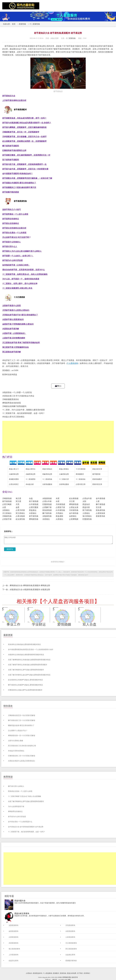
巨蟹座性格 (87, 519)
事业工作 (13, 624)
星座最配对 (80, 474)
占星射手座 (7, 519)
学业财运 (39, 624)
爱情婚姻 (64, 624)
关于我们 (80, 973)
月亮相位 (59, 513)
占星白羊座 (47, 501)
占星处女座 (74, 507)
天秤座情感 (60, 504)
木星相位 (33, 513)
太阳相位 (6, 510)
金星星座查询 (13, 931)
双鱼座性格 (100, 510)
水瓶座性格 (47, 516)
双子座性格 (87, 510)
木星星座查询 (13, 943)
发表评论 (10, 549)
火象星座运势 (14, 474)
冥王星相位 (20, 513)
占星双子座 (60, 507)
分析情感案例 (47, 484)
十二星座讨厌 (64, 479)
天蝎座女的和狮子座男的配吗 (14, 406)
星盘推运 (33, 510)
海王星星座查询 (14, 949)
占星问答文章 (81, 484)
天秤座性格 (74, 510)
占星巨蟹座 (34, 507)
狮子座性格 (47, 513)
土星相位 (86, 513)
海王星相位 (87, 516)
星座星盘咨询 (37, 973)
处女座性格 (20, 519)
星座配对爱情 (14, 479)
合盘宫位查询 (13, 961)
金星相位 (73, 516)
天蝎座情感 (7, 498)
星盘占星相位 (64, 469)
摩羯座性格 (34, 519)
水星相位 (46, 519)
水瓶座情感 (47, 498)
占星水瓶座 (20, 516)
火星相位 (59, 519)
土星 (98, 501)
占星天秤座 (20, 510)
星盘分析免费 (72, 973)
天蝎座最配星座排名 (11, 399)
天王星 (72, 501)
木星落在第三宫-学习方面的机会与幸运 (18, 396)
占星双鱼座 (100, 513)
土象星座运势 (64, 474)
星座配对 (56, 973)
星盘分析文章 (97, 469)
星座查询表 (100, 516)
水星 (58, 501)
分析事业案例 (64, 484)
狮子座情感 (100, 504)
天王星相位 (7, 513)
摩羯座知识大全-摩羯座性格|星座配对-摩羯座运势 (30, 585)
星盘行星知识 (47, 469)
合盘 (31, 498)
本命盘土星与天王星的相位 (13, 417)
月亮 (18, 504)
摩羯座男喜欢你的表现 (12, 403)
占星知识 (29, 973)
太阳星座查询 (13, 925)
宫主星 (99, 507)
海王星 (18, 498)
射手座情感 (7, 501)
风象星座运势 (47, 474)
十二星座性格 (35, 24)
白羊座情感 (34, 504)
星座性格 (22, 24)
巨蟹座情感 (47, 504)
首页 (14, 24)
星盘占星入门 (14, 469)
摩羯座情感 (74, 504)
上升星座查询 (13, 955)
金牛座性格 (74, 513)
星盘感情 (59, 516)
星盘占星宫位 (31, 469)
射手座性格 (34, 516)
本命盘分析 (30, 484)
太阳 (84, 501)
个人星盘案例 (47, 973)
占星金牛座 (87, 498)
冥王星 (18, 501)
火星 (4, 507)
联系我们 (87, 973)
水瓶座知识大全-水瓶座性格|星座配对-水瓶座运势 (30, 590)
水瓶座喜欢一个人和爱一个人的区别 (17, 392)
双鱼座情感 (47, 510)
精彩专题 (9, 896)
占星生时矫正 (14, 484)
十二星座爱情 (31, 479)
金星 (18, 507)
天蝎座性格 (7, 516)
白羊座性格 (60, 510)
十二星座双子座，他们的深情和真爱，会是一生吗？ (23, 413)
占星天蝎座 (7, 504)
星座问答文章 (97, 484)
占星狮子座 (47, 507)
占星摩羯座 (74, 519)
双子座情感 (34, 501)
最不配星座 (96, 474)
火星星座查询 (13, 937)
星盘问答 (86, 507)
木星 (58, 498)
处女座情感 (74, 498)
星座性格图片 (97, 479)
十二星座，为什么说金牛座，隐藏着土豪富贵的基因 (23, 410)
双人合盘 (90, 624)
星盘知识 (86, 504)
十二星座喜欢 (81, 479)
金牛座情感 (100, 498)
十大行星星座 (81, 469)
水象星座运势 (31, 474)
